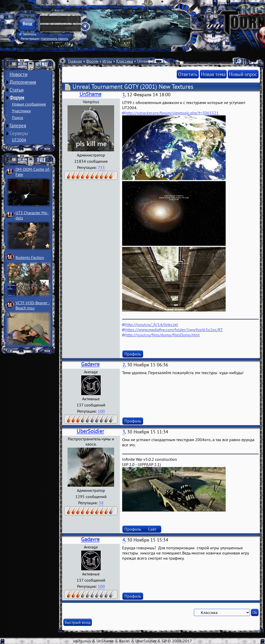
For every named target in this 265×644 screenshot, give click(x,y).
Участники (21, 111)
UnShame (90, 94)
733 (101, 167)
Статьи (17, 90)
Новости (19, 74)
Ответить (188, 74)
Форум (17, 98)
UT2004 (19, 140)
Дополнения (23, 82)
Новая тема (213, 74)
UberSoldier (90, 431)
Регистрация (30, 39)
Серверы (19, 133)
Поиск (18, 117)
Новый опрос (243, 74)
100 (101, 411)
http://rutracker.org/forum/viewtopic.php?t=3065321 (172, 113)
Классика (125, 61)
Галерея (18, 125)
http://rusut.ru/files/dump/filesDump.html (163, 335)
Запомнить (28, 34)
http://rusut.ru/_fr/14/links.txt (152, 324)
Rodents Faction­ (30, 257)
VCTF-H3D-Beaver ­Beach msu (33, 305)
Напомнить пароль (55, 39)
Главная (75, 61)
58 (101, 503)
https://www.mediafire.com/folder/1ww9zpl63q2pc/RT (174, 330)
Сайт (152, 529)
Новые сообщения (29, 104)
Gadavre (90, 364)
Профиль (133, 354)
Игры (107, 61)
